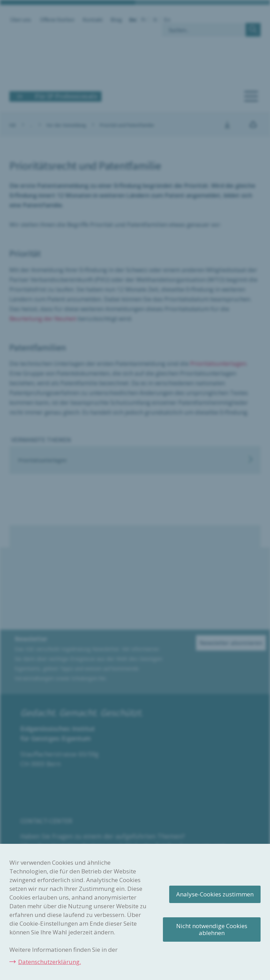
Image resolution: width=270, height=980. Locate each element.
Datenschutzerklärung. (50, 962)
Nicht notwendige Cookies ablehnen (212, 929)
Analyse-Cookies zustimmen (215, 894)
